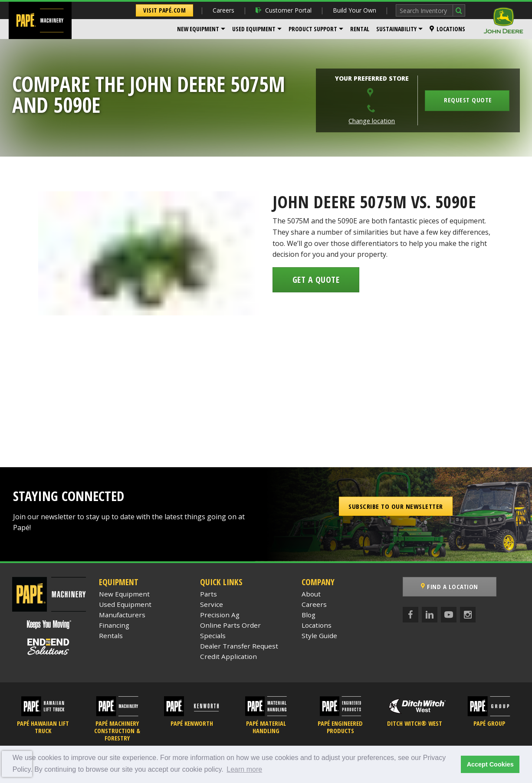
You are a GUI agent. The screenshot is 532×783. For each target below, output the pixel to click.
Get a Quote (316, 280)
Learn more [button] (244, 769)
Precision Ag (220, 615)
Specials (213, 636)
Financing (114, 625)
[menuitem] (201, 29)
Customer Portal (284, 10)
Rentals (111, 636)
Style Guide (319, 636)
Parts (209, 594)
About (311, 594)
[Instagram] (468, 615)
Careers (223, 10)
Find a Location (450, 586)
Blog (309, 615)
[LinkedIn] (430, 615)
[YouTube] (449, 615)
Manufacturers (122, 615)
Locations (447, 29)
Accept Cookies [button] (490, 764)
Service (212, 604)
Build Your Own (355, 10)
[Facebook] (410, 615)
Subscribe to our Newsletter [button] (396, 506)
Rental (360, 29)
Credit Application (228, 656)
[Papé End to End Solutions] (49, 647)
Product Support (313, 29)
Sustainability (396, 29)
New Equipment (198, 29)
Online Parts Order (230, 625)
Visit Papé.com (164, 10)
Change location (372, 121)
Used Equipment (254, 29)
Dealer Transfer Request (239, 646)
